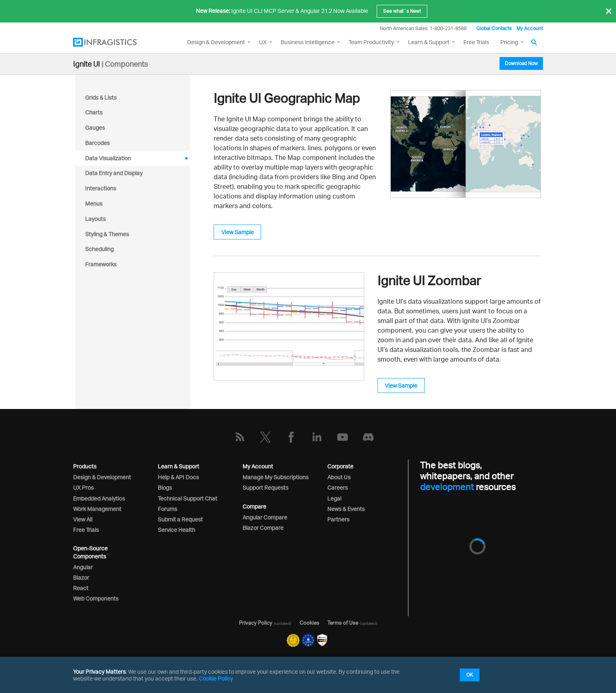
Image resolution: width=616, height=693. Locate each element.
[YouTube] (343, 437)
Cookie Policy (216, 678)
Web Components (96, 598)
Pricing (509, 42)
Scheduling (99, 249)
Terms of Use (343, 623)
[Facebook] (291, 437)
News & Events (346, 509)
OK (470, 675)
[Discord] (368, 437)
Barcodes (97, 143)
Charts (94, 112)
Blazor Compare (263, 528)
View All (83, 519)
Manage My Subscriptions (275, 477)
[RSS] (240, 437)
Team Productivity (371, 42)
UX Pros (83, 488)
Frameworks (101, 264)
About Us (339, 477)
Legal (334, 498)
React (81, 588)
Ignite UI (87, 64)
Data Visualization (108, 158)
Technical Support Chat (188, 498)
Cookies (309, 623)
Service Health (176, 530)
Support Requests (265, 488)
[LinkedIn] (317, 437)
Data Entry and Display (114, 173)
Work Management (97, 509)
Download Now (521, 63)
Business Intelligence (308, 42)
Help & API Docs (178, 477)
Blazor (81, 577)
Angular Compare (265, 517)
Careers (338, 488)
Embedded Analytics (99, 498)
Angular (83, 567)
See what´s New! (402, 11)
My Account (530, 28)
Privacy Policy (256, 623)
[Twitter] (265, 437)
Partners (338, 519)
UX (263, 42)
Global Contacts (494, 28)
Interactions (101, 188)
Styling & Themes (107, 234)
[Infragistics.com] (113, 42)
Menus (94, 203)
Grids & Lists (101, 97)
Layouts (95, 219)
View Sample (238, 232)
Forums (167, 509)
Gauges (95, 128)
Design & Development (102, 477)
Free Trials (476, 42)
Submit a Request (180, 519)
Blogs (165, 488)
